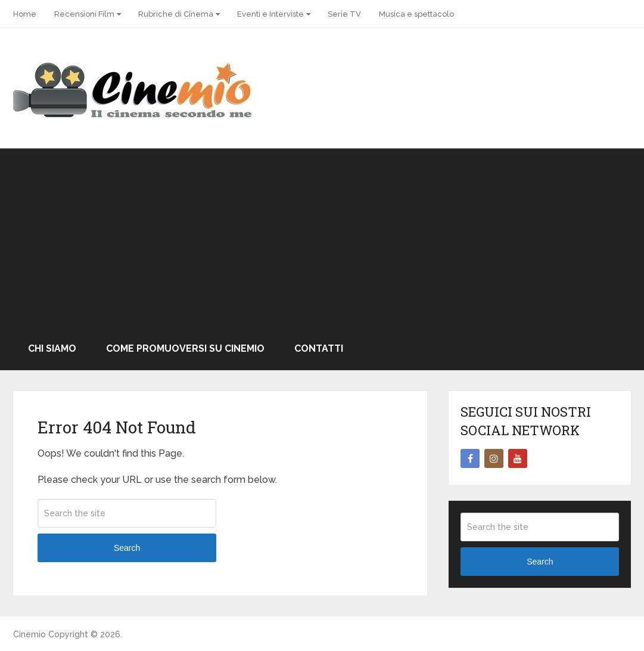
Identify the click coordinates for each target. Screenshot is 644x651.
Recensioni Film (84, 14)
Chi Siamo (52, 348)
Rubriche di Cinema (176, 14)
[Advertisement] (322, 238)
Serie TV (344, 14)
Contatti (319, 348)
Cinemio (29, 634)
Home (25, 14)
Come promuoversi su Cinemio (185, 348)
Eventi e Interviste (270, 14)
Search (127, 548)
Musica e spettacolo (416, 14)
